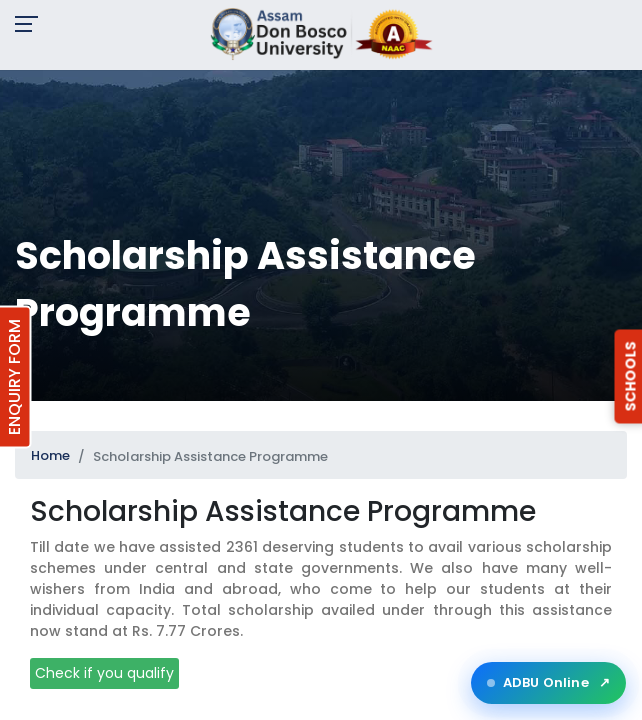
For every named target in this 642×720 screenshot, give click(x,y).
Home (50, 455)
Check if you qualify (104, 673)
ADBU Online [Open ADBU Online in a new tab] (548, 683)
